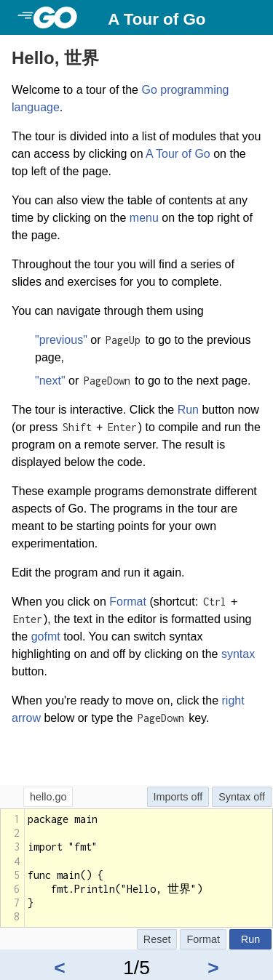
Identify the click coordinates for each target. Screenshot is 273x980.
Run (188, 410)
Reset (157, 939)
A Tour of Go (157, 19)
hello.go (48, 797)
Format (128, 602)
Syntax (234, 797)
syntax (238, 654)
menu (144, 218)
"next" (50, 381)
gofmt (46, 636)
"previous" (61, 340)
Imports (171, 797)
